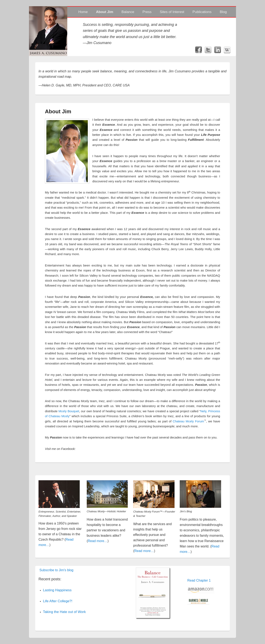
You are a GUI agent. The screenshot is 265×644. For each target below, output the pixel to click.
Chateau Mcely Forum (188, 421)
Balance (128, 12)
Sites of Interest (172, 12)
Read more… (98, 541)
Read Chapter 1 (199, 580)
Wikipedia (227, 50)
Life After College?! (58, 601)
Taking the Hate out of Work (64, 612)
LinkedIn (218, 50)
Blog (223, 12)
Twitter (208, 50)
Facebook (199, 50)
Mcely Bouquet (69, 411)
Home (83, 12)
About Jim (105, 12)
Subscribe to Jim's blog (56, 570)
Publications (202, 12)
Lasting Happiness (57, 590)
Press (147, 12)
